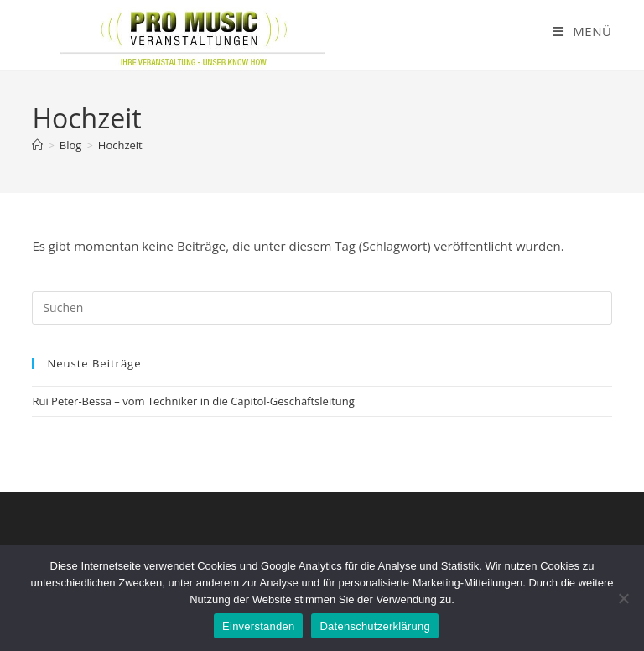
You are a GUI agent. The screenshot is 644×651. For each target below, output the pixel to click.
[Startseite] (37, 145)
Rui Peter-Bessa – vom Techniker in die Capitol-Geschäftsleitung (193, 401)
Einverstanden (258, 626)
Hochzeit (120, 145)
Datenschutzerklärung (374, 626)
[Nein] (623, 598)
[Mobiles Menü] (582, 31)
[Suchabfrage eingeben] (322, 308)
